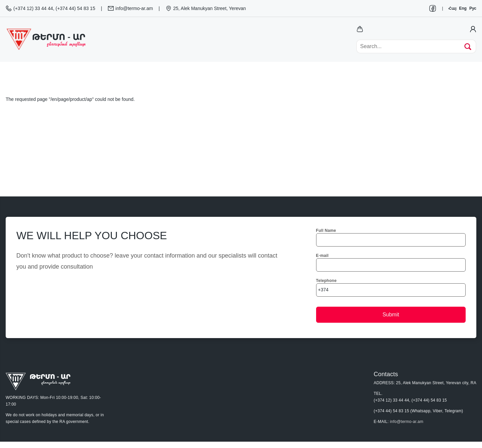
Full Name (326, 231)
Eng (463, 8)
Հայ (452, 8)
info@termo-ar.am (407, 422)
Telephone (326, 281)
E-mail (322, 256)
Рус (473, 8)
